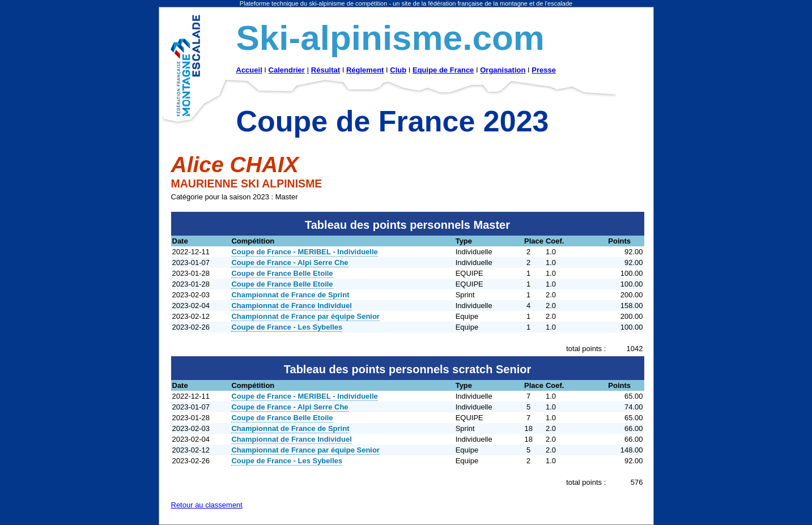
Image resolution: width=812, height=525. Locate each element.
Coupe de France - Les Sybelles (287, 327)
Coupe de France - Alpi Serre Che (290, 262)
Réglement (365, 70)
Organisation (503, 70)
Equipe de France (443, 70)
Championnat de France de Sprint (290, 295)
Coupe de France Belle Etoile (282, 273)
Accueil (249, 70)
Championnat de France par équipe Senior (305, 316)
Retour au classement (207, 505)
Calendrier (287, 70)
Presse (544, 70)
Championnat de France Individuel (291, 306)
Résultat (326, 70)
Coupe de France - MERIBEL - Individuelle (304, 252)
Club (398, 70)
